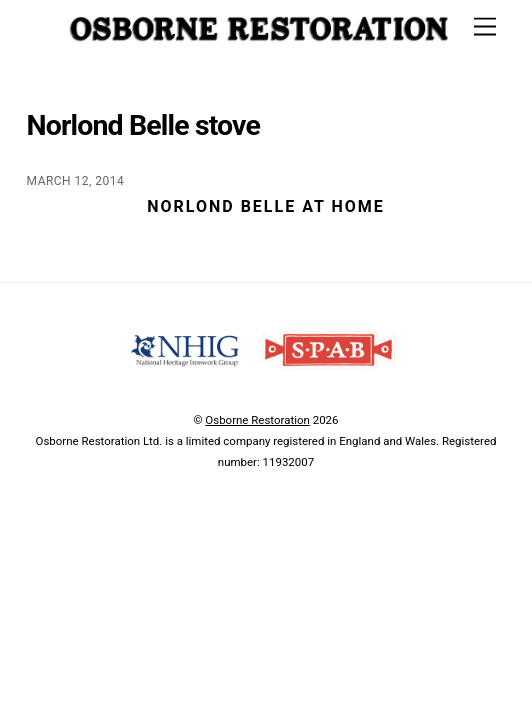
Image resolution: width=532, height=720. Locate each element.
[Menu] (485, 27)
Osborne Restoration (257, 420)
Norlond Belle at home (266, 206)
